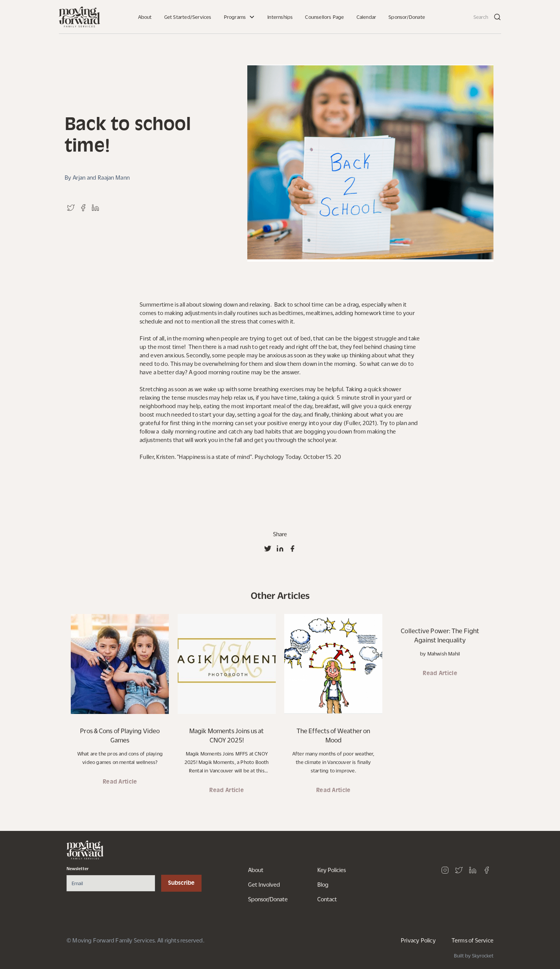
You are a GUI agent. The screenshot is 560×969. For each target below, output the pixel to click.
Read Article (120, 782)
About (145, 17)
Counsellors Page (324, 17)
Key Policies (332, 870)
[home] (79, 17)
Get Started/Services (188, 17)
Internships (280, 17)
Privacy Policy (418, 940)
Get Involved (264, 884)
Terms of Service (472, 940)
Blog (323, 884)
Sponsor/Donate (407, 17)
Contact (327, 899)
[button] (240, 17)
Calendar (367, 17)
